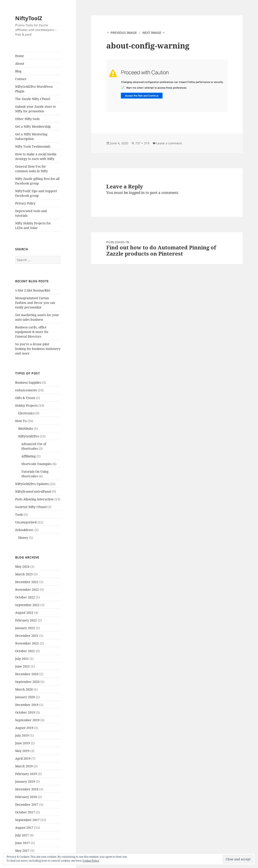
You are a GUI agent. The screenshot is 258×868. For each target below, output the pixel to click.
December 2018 (27, 789)
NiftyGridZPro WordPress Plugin (34, 89)
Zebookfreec (24, 530)
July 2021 (22, 659)
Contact (21, 79)
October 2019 (25, 712)
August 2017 (24, 828)
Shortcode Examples (36, 464)
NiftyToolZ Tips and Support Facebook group (36, 193)
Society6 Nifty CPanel (31, 507)
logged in (137, 192)
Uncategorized (26, 522)
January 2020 (25, 697)
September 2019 (27, 720)
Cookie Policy (91, 861)
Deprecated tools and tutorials (31, 213)
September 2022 (27, 605)
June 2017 (23, 843)
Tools (19, 515)
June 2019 (23, 743)
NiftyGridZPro (29, 436)
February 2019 (26, 774)
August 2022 (24, 613)
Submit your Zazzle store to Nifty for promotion (35, 109)
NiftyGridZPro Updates (32, 484)
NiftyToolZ (29, 18)
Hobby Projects (26, 405)
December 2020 (27, 674)
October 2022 (25, 597)
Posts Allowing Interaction (34, 499)
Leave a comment (169, 143)
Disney (23, 538)
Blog (18, 71)
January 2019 (25, 781)
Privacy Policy (25, 203)
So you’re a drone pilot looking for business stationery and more (38, 349)
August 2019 (24, 728)
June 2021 (23, 666)
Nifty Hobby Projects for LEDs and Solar (33, 226)
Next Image (152, 33)
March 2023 (24, 574)
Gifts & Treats (25, 398)
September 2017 (27, 820)
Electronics (26, 413)
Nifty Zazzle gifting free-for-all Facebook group (37, 181)
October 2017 (25, 812)
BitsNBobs (26, 429)
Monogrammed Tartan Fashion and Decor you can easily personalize (35, 303)
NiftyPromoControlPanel (33, 491)
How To (21, 421)
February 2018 (26, 797)
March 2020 (24, 689)
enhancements (26, 390)
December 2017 (27, 804)
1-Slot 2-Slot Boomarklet (33, 290)
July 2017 (22, 835)
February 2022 (26, 620)
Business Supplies (28, 382)
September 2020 (27, 682)
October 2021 (25, 651)
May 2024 (22, 566)
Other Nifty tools (27, 119)
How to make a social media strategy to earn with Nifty (36, 156)
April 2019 (23, 758)
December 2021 (27, 636)
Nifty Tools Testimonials (33, 146)
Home (20, 56)
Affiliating (29, 456)
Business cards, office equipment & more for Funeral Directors (32, 332)
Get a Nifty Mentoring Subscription (31, 136)
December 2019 (27, 705)
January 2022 (25, 628)
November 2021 (27, 643)
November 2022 (27, 590)
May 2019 (22, 751)
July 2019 (22, 735)
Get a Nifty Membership (33, 126)
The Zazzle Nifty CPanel (33, 99)
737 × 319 (142, 143)
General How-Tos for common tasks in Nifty (32, 169)
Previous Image (124, 33)
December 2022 (27, 582)
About (20, 64)
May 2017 (22, 851)
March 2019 (24, 766)
